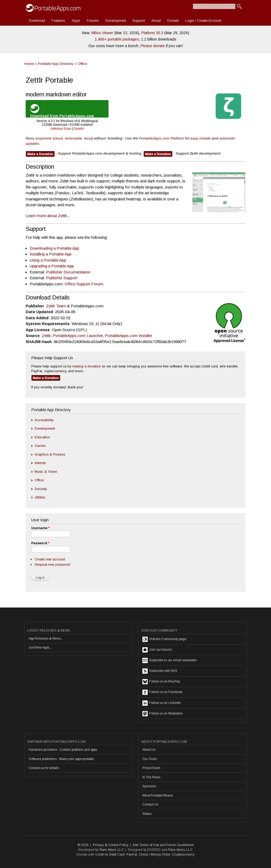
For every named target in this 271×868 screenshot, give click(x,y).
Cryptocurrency (183, 854)
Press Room (151, 768)
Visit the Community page (164, 639)
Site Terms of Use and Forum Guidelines (163, 845)
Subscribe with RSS (160, 671)
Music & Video (46, 472)
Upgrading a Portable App (52, 266)
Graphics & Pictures (50, 454)
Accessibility (44, 420)
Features (58, 21)
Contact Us (150, 804)
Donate (173, 21)
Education (42, 437)
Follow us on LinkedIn (162, 703)
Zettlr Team (56, 306)
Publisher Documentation (68, 272)
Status (147, 814)
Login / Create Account (203, 21)
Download (37, 21)
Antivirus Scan (61, 129)
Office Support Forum (84, 284)
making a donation (87, 366)
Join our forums (157, 650)
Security (41, 489)
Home (29, 64)
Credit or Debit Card (110, 854)
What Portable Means (158, 795)
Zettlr (46, 336)
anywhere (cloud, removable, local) (64, 138)
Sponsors (149, 786)
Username (40, 528)
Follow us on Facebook (162, 692)
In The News (151, 777)
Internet (40, 463)
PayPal (132, 854)
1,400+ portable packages (117, 39)
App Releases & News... (46, 638)
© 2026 (83, 845)
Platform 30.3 (152, 33)
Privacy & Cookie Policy (111, 845)
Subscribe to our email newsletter (170, 660)
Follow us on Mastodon (162, 714)
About (156, 21)
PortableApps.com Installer (128, 336)
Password (40, 543)
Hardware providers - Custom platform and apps (63, 750)
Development (116, 21)
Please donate (153, 46)
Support (139, 21)
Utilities (40, 497)
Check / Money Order (155, 854)
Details (79, 129)
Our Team (150, 759)
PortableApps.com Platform (162, 138)
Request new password (52, 565)
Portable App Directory (56, 64)
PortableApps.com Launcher (78, 336)
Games (40, 446)
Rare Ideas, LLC (112, 850)
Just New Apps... (40, 647)
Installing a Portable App (51, 254)
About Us (149, 750)
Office (82, 64)
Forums (93, 21)
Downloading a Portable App (54, 248)
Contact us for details (44, 768)
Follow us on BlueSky (161, 682)
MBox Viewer (102, 33)
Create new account (50, 559)
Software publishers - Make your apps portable (61, 759)
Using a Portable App (48, 260)
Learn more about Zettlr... (48, 216)
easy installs (200, 138)
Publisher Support (62, 278)
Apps (76, 21)
